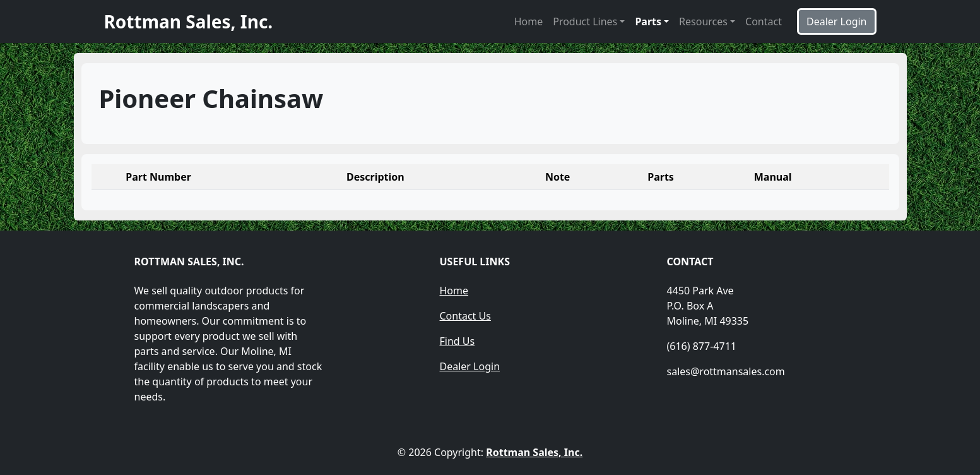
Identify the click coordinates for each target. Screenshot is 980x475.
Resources (703, 21)
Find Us (458, 341)
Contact (764, 21)
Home (529, 21)
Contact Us (465, 316)
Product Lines (585, 21)
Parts (648, 21)
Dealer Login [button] (837, 21)
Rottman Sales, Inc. (534, 452)
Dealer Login (470, 366)
